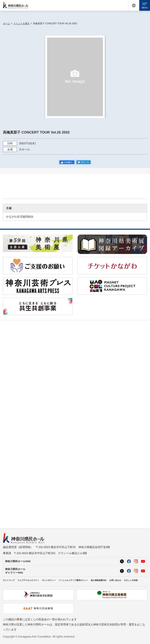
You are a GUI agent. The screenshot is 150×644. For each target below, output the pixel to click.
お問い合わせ (115, 580)
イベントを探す (21, 23)
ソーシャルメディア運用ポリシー (73, 580)
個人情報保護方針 (99, 580)
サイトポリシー (49, 580)
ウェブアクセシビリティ (28, 580)
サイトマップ (9, 580)
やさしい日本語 (131, 580)
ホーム (6, 23)
